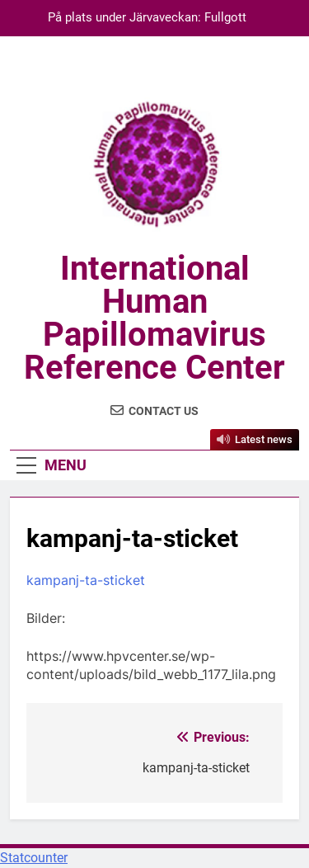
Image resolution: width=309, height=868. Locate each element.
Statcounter (34, 858)
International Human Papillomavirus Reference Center (154, 318)
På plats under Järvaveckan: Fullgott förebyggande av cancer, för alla (147, 18)
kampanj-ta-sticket (86, 580)
